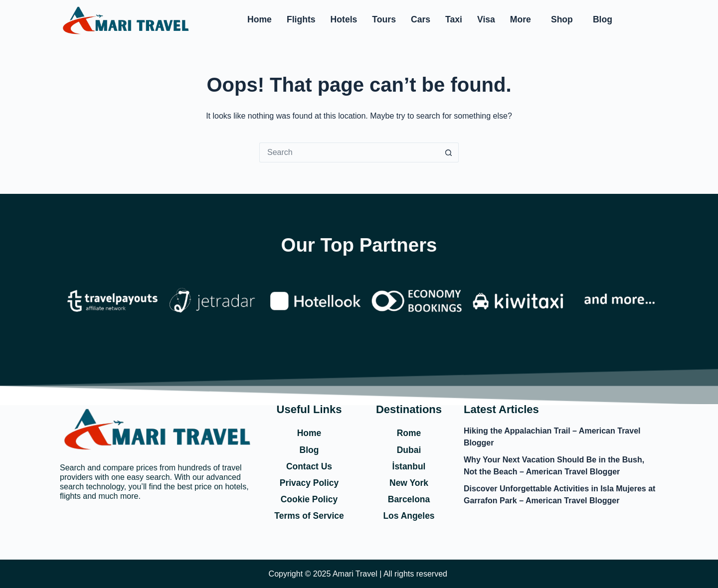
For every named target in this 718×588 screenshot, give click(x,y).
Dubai (409, 449)
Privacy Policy (309, 482)
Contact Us (309, 465)
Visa (486, 19)
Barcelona (409, 499)
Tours (384, 19)
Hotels (344, 19)
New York (409, 482)
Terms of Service (309, 516)
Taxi (454, 19)
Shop (562, 19)
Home (260, 19)
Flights (301, 19)
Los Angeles (409, 516)
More (521, 19)
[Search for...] (349, 152)
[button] (523, 20)
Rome (409, 432)
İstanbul (409, 465)
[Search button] (449, 152)
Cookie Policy (309, 499)
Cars (421, 19)
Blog (603, 19)
